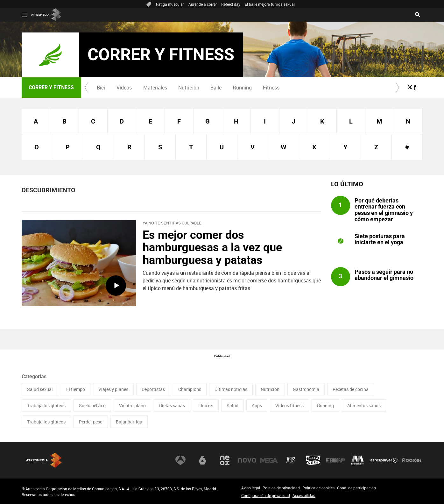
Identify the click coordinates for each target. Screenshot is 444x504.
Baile (216, 88)
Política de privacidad (281, 488)
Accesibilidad (304, 495)
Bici (101, 88)
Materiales (155, 88)
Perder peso (91, 422)
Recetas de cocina (351, 389)
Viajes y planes (113, 389)
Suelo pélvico (92, 405)
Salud (233, 405)
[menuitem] (101, 88)
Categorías (34, 376)
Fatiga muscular (170, 4)
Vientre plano (132, 405)
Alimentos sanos (364, 405)
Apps (257, 405)
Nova (247, 460)
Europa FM (335, 460)
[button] (86, 88)
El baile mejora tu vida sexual (270, 4)
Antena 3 (180, 460)
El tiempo (76, 389)
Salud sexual (40, 389)
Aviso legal (251, 488)
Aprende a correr (203, 4)
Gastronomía (306, 389)
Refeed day (231, 4)
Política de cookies (318, 488)
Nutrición (189, 88)
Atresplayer (384, 460)
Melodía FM (358, 460)
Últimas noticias (231, 389)
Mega (269, 460)
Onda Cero (313, 460)
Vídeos (124, 88)
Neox (225, 460)
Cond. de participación (356, 488)
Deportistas (153, 389)
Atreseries (291, 460)
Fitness (271, 88)
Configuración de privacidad (266, 495)
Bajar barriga (129, 422)
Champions (190, 389)
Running (242, 88)
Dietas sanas (172, 405)
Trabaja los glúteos (46, 405)
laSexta (202, 460)
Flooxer (206, 405)
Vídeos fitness (289, 405)
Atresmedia (44, 460)
